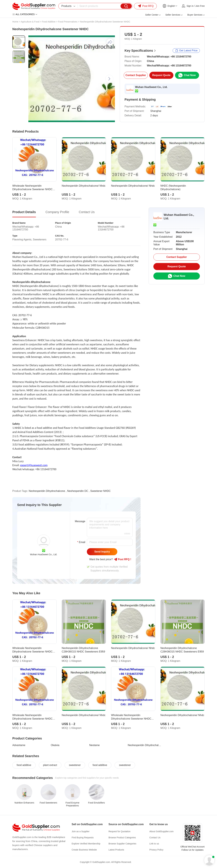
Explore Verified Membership (86, 844)
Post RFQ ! (123, 559)
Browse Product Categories (122, 838)
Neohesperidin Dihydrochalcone (145, 745)
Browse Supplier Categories (122, 844)
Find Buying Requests (83, 838)
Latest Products (116, 850)
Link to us (154, 844)
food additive (24, 765)
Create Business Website (84, 850)
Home (15, 22)
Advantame (19, 745)
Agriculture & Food (30, 22)
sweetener (75, 765)
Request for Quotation (119, 831)
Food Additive (49, 22)
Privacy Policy (156, 850)
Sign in (190, 6)
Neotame (94, 745)
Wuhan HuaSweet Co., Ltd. (151, 87)
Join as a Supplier (81, 831)
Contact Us (155, 838)
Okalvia (55, 745)
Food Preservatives (68, 22)
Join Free (200, 6)
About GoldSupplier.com (161, 831)
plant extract (50, 765)
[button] (109, 79)
